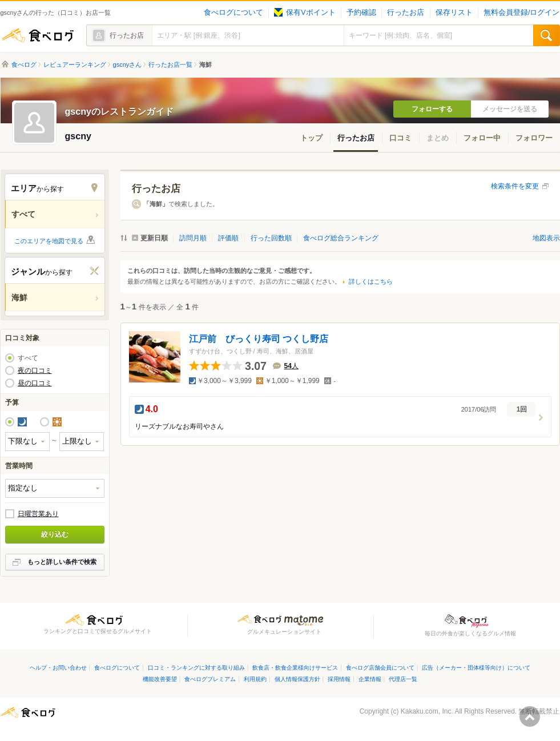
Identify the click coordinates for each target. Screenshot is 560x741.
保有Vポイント (305, 13)
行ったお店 (406, 13)
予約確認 (361, 13)
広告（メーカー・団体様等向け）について (476, 668)
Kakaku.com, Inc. (427, 711)
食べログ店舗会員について (380, 668)
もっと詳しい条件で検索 (62, 562)
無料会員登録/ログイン (521, 13)
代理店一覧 (403, 679)
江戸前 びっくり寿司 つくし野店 (259, 339)
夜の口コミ (35, 370)
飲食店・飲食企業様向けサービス (295, 668)
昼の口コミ (35, 383)
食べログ (38, 35)
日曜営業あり (38, 514)
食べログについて (233, 13)
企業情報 (370, 679)
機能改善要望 (160, 679)
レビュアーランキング (75, 65)
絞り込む (55, 534)
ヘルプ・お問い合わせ (58, 668)
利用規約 (255, 679)
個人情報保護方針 (297, 679)
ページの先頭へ (530, 716)
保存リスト (454, 13)
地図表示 (546, 238)
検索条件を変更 (515, 186)
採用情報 (339, 679)
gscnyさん (128, 65)
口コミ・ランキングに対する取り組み (196, 668)
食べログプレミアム (210, 679)
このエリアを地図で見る (49, 241)
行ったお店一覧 (170, 65)
